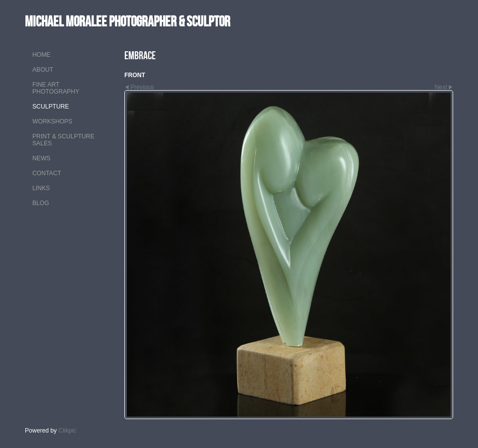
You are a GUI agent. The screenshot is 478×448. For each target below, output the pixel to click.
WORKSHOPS (52, 121)
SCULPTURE (51, 107)
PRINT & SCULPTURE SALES (63, 140)
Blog (41, 203)
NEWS (41, 158)
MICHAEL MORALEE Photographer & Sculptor (128, 21)
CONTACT (47, 173)
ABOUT (43, 70)
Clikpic (68, 431)
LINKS (41, 188)
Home (41, 55)
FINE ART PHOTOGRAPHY (56, 88)
